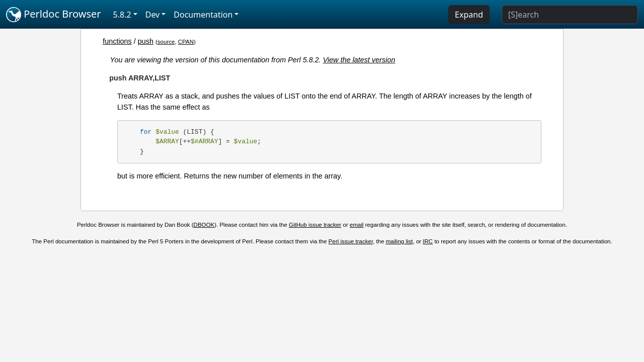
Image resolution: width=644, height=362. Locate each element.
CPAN (186, 42)
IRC (428, 241)
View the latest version (359, 60)
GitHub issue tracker (315, 225)
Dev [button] (153, 15)
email (357, 225)
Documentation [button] (203, 15)
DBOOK (204, 225)
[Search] (570, 15)
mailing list (399, 241)
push (146, 41)
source (166, 42)
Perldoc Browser (54, 15)
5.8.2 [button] (122, 15)
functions (117, 41)
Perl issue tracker (351, 241)
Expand (469, 15)
